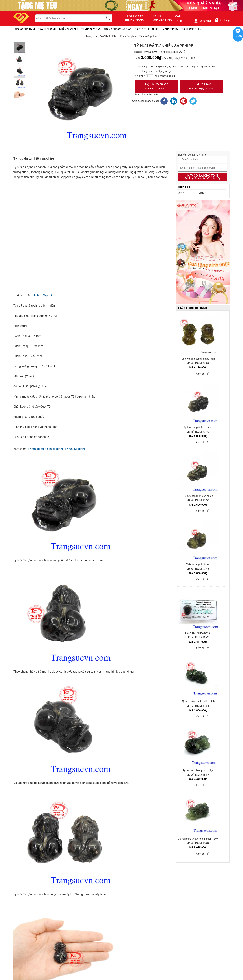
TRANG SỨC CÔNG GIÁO (118, 29)
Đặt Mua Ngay (157, 86)
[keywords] (68, 18)
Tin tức (178, 21)
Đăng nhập (203, 21)
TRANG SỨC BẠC (91, 29)
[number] (149, 76)
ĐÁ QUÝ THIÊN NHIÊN (147, 29)
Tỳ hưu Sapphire (44, 295)
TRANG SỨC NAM (25, 29)
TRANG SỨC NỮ (47, 29)
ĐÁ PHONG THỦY (192, 29)
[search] (109, 19)
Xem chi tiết (203, 374)
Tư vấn (238, 36)
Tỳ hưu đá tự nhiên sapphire (46, 449)
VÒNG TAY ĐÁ (171, 29)
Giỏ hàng (222, 20)
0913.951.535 (202, 86)
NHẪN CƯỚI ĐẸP (69, 29)
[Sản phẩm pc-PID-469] (203, 252)
